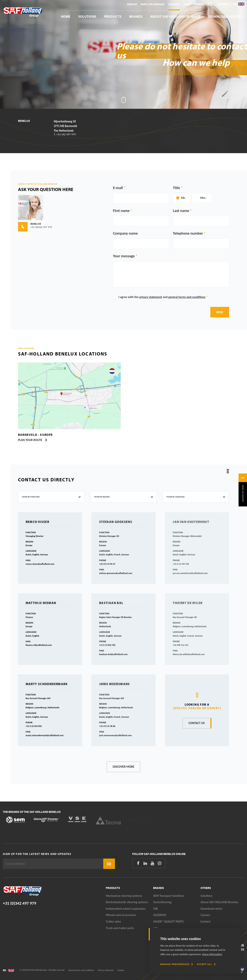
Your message (124, 256)
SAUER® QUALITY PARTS (168, 921)
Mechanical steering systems (124, 896)
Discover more (123, 767)
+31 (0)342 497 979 (19, 903)
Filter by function (31, 497)
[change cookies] (177, 964)
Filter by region (102, 497)
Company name (126, 233)
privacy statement (151, 297)
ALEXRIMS (160, 915)
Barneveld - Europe (36, 435)
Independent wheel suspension (126, 909)
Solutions (87, 16)
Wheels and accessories (121, 915)
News (187, 4)
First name (121, 211)
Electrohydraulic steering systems (127, 902)
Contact (174, 4)
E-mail (118, 188)
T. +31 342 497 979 (65, 134)
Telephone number (188, 233)
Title (176, 188)
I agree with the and (163, 297)
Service (132, 4)
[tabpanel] (123, 54)
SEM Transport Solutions (169, 896)
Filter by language (176, 497)
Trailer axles (113, 921)
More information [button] (212, 954)
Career (199, 4)
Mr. (183, 198)
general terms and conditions (187, 297)
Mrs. (203, 198)
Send (220, 312)
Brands (136, 16)
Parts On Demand (153, 4)
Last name (181, 211)
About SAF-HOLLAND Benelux (176, 16)
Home (66, 16)
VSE (156, 909)
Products (113, 16)
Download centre (225, 16)
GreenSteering (162, 902)
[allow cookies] (206, 964)
